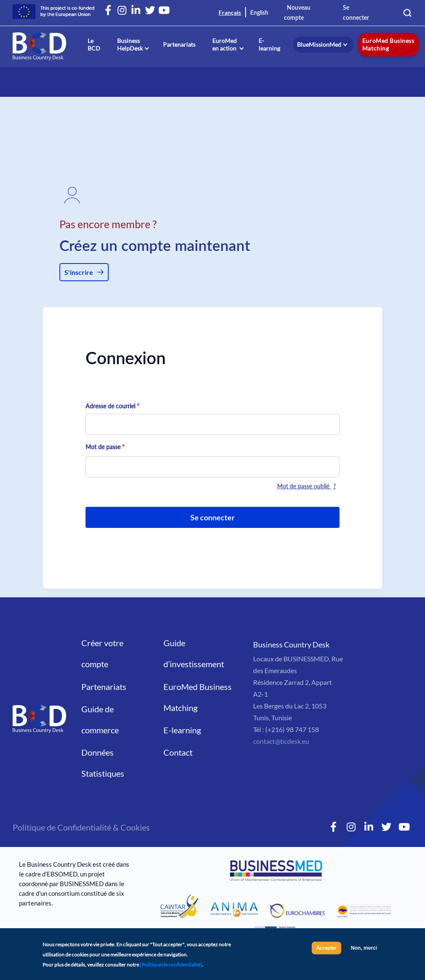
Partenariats (179, 44)
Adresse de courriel (110, 406)
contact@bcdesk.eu (281, 741)
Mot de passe (103, 447)
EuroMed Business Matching (388, 44)
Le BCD (94, 44)
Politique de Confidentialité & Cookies (81, 827)
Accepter (326, 950)
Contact (178, 752)
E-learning (269, 44)
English (259, 13)
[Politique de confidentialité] (171, 967)
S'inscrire (79, 272)
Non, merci (364, 951)
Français (230, 12)
